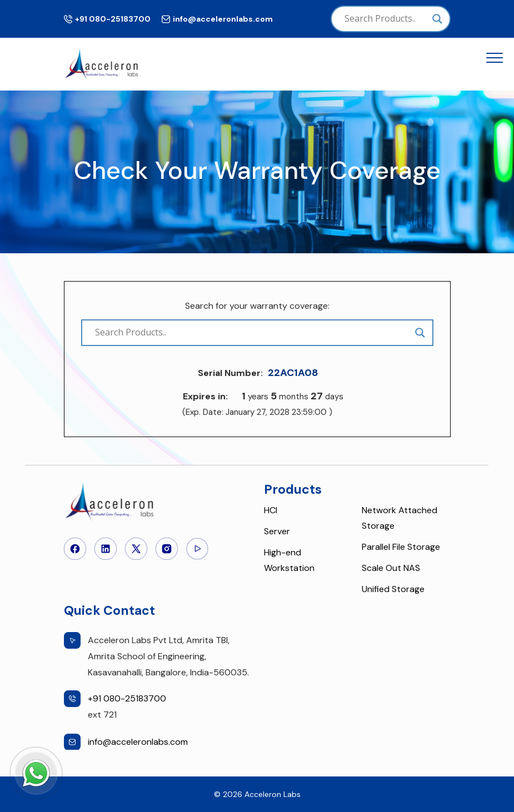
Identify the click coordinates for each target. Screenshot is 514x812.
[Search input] (386, 19)
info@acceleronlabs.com (223, 19)
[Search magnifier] (437, 19)
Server (277, 531)
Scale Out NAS (391, 568)
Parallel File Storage (401, 547)
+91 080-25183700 (113, 19)
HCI (271, 510)
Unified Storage (393, 589)
